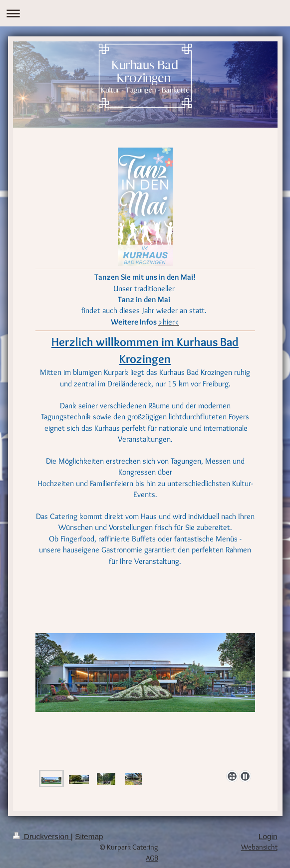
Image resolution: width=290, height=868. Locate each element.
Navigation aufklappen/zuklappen (145, 13)
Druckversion (42, 836)
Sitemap (89, 836)
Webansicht (259, 847)
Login (268, 836)
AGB (152, 858)
